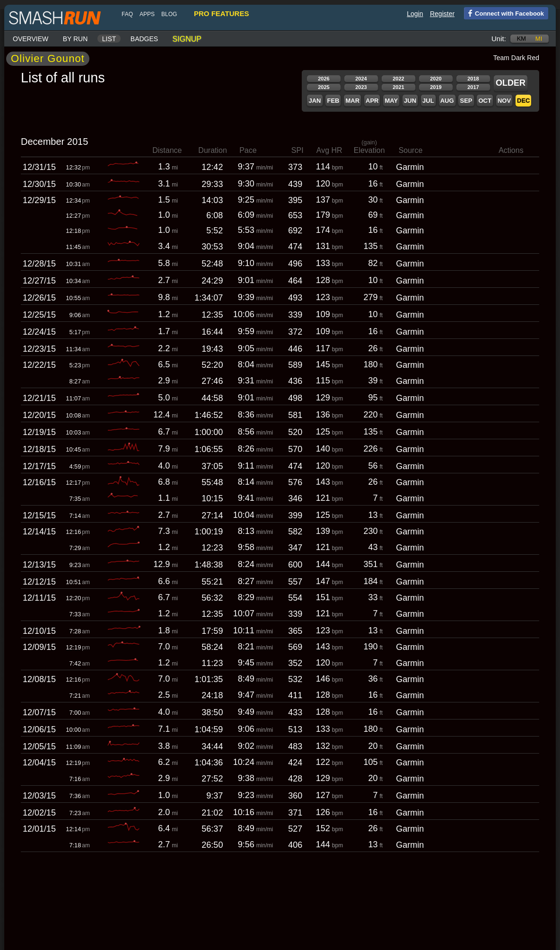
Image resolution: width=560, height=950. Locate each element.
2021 (398, 87)
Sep (466, 101)
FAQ (127, 14)
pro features (221, 13)
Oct (485, 101)
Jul (428, 101)
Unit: (499, 39)
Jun (410, 101)
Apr (372, 101)
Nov (504, 101)
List (109, 39)
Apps (147, 14)
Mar (352, 101)
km (522, 39)
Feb (333, 101)
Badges (144, 39)
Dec (523, 101)
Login (415, 14)
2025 (324, 87)
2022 (398, 79)
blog (169, 14)
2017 (473, 87)
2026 (324, 79)
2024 (361, 79)
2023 (361, 87)
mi (539, 39)
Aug (447, 101)
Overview (31, 39)
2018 (473, 79)
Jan (315, 101)
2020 (436, 79)
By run (75, 39)
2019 (436, 87)
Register (442, 14)
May (391, 101)
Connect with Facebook (504, 13)
